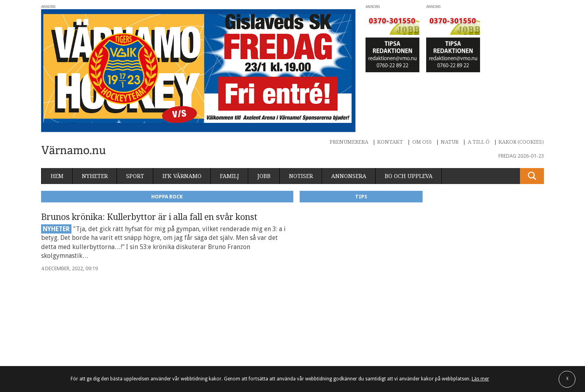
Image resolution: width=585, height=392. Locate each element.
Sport (135, 176)
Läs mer (480, 379)
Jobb (264, 176)
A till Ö (479, 142)
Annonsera (349, 176)
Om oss (422, 142)
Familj (229, 176)
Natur (450, 142)
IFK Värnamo (182, 176)
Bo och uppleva (409, 176)
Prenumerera (349, 142)
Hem (57, 176)
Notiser (301, 176)
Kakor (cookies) (521, 142)
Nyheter (95, 176)
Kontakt (390, 142)
